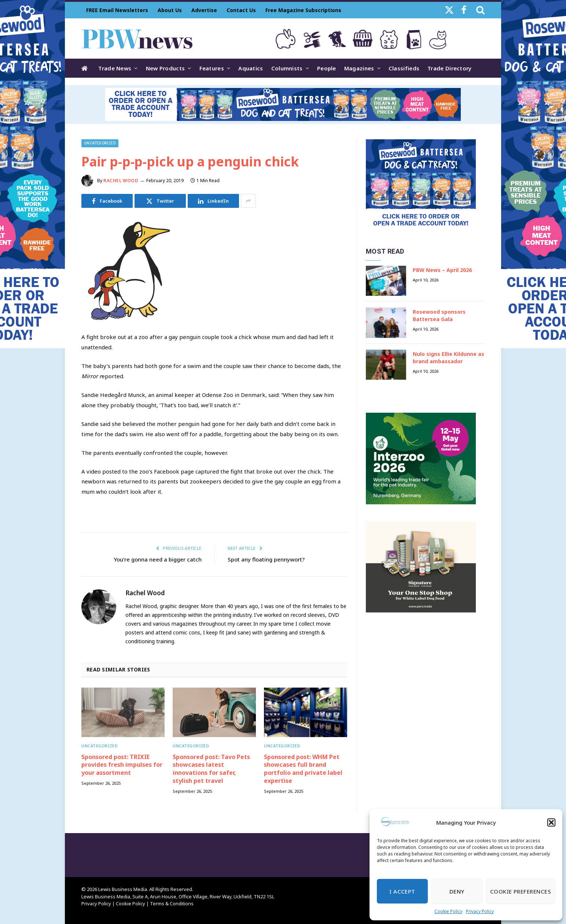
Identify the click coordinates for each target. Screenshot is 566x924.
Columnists (287, 68)
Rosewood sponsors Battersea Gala (439, 315)
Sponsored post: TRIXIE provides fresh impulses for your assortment (122, 765)
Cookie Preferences (521, 891)
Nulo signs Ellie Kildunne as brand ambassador (449, 358)
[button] (551, 822)
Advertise (204, 10)
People (327, 68)
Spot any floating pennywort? (266, 559)
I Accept (402, 891)
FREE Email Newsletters (117, 10)
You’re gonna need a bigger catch (158, 559)
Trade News (115, 68)
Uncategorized (100, 143)
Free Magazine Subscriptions (303, 10)
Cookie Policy (448, 911)
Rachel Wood (121, 181)
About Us (170, 10)
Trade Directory (450, 68)
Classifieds (404, 68)
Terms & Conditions (172, 903)
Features (212, 68)
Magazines (359, 68)
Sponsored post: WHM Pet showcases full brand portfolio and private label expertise (303, 769)
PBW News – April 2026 (442, 270)
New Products (166, 68)
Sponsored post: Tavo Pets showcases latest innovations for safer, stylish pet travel (211, 769)
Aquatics (251, 68)
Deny (457, 891)
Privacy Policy (480, 911)
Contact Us (241, 10)
